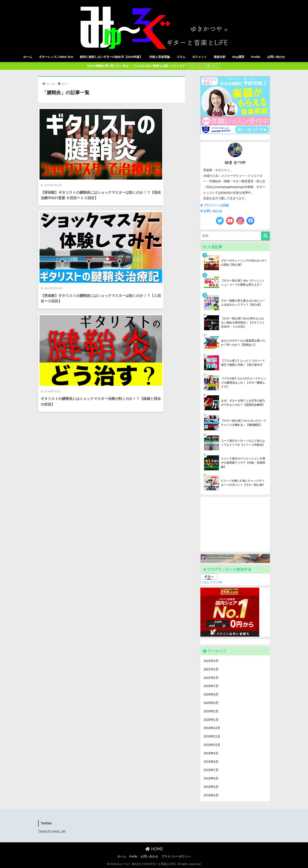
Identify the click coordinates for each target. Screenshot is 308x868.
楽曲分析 (220, 57)
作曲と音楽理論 (160, 57)
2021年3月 (211, 669)
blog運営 (238, 57)
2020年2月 (211, 711)
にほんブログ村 (211, 582)
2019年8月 (211, 762)
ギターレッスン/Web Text (56, 57)
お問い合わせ (276, 57)
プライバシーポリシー (176, 856)
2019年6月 (211, 778)
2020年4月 (211, 694)
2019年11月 (212, 736)
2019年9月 (211, 753)
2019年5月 (211, 787)
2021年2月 (211, 678)
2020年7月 (211, 686)
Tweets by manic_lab (52, 831)
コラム (181, 57)
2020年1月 (211, 720)
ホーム (28, 57)
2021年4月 (211, 661)
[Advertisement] (235, 524)
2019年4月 (211, 795)
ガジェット (199, 57)
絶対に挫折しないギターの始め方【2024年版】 (111, 57)
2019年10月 (212, 745)
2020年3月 (211, 703)
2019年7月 (211, 770)
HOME (154, 849)
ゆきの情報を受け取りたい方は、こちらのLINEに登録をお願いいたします (137, 66)
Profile (256, 57)
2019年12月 (212, 728)
